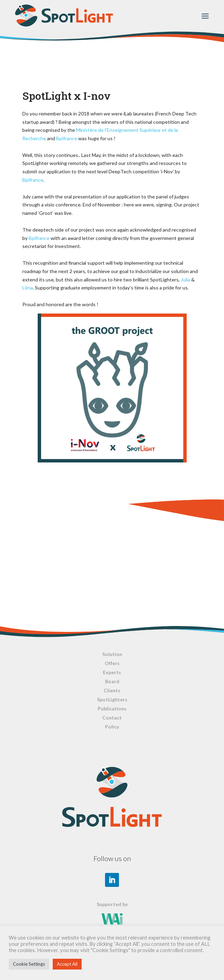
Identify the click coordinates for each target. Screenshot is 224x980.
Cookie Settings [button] (29, 964)
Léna (28, 288)
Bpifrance (67, 138)
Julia (185, 280)
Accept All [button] (67, 964)
